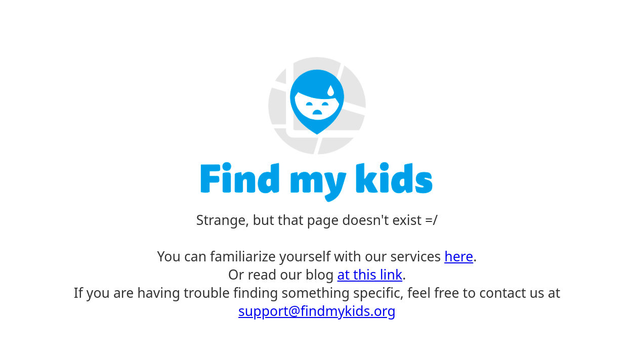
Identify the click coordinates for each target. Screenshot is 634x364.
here (459, 256)
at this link (370, 275)
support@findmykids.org (317, 311)
